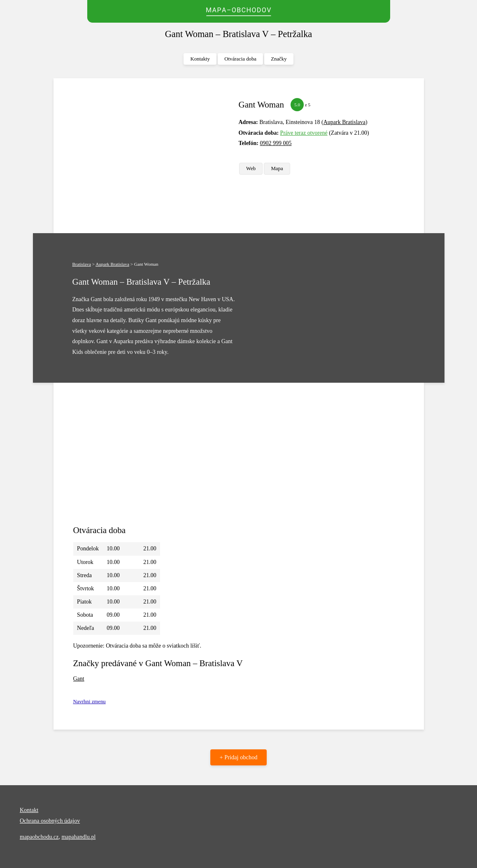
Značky (279, 59)
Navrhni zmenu (90, 702)
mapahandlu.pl (78, 837)
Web (251, 168)
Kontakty (200, 59)
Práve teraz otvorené (304, 133)
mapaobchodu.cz (39, 837)
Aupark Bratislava (344, 122)
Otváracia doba (240, 59)
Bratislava (82, 264)
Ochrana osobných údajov (50, 821)
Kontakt (29, 810)
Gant (79, 679)
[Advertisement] (153, 156)
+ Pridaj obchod (238, 757)
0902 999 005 (276, 143)
